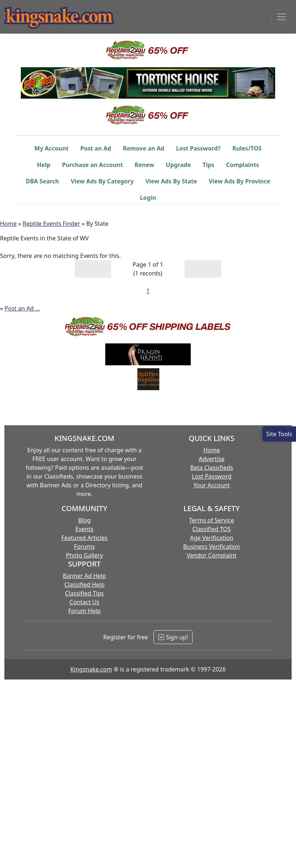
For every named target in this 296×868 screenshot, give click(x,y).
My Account (52, 148)
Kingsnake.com (91, 669)
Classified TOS (211, 529)
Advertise (212, 459)
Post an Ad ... (22, 308)
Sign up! (173, 637)
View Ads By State (171, 181)
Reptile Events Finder (51, 224)
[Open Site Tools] (279, 434)
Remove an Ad (144, 148)
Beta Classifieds (211, 468)
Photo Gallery (84, 555)
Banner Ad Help (84, 576)
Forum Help (84, 611)
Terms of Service (212, 520)
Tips (208, 165)
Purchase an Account (93, 165)
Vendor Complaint (212, 555)
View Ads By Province (239, 181)
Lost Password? (198, 148)
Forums (84, 547)
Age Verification (212, 538)
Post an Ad (96, 148)
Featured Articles (85, 538)
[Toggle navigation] (281, 17)
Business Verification (211, 547)
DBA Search (43, 181)
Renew (144, 165)
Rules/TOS (247, 148)
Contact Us (84, 602)
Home (8, 224)
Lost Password (212, 476)
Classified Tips (84, 593)
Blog (84, 520)
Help (44, 165)
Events (84, 529)
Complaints (242, 165)
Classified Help (84, 585)
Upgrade (178, 165)
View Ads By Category (102, 181)
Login (148, 198)
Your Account (211, 485)
